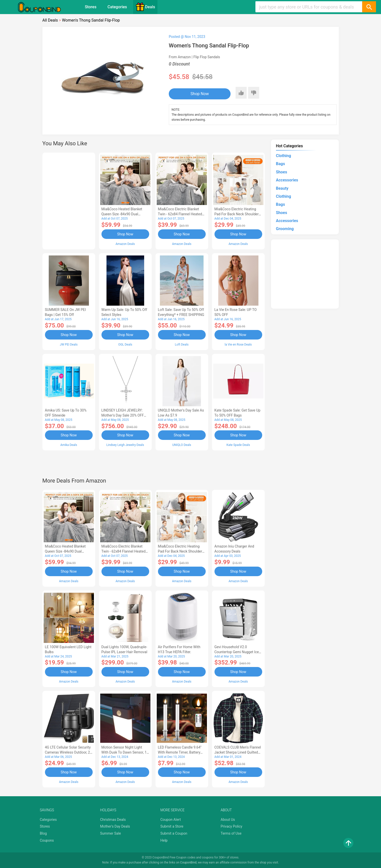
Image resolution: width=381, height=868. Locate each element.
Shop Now (200, 94)
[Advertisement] (69, 200)
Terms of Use (231, 833)
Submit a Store (172, 826)
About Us (228, 820)
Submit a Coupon (174, 833)
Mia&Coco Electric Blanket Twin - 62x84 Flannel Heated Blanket (180, 214)
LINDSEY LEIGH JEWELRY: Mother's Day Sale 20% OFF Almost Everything (123, 415)
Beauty (282, 188)
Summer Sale (111, 833)
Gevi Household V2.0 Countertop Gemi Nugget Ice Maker (237, 652)
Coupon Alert (171, 820)
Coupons (47, 840)
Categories (117, 7)
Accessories (287, 180)
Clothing (284, 156)
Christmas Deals (113, 820)
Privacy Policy (232, 826)
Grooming (285, 229)
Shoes (282, 172)
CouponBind (188, 862)
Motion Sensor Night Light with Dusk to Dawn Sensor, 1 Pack (124, 752)
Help (164, 840)
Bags (281, 164)
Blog (43, 833)
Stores (91, 7)
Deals (145, 7)
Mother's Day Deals (115, 826)
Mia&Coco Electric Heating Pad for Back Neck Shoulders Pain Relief (238, 214)
